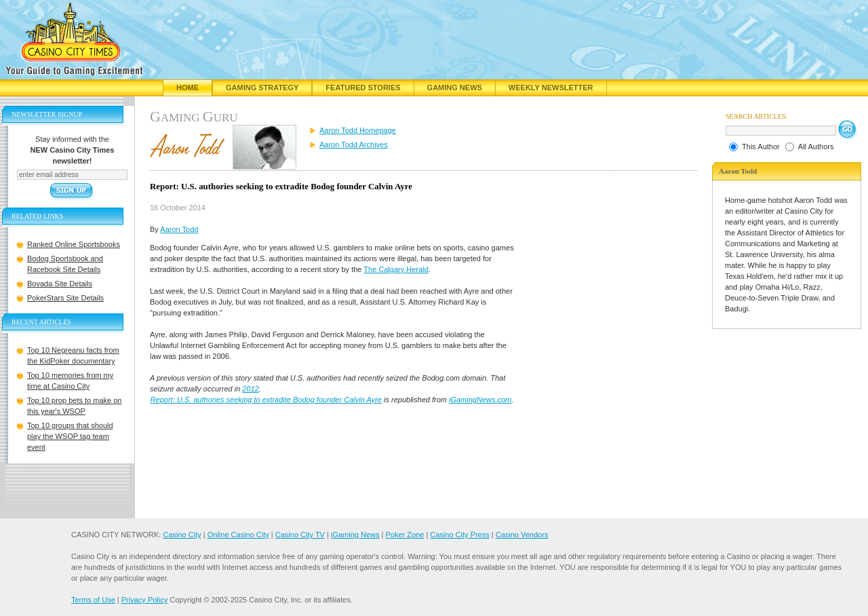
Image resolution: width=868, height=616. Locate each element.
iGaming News (355, 535)
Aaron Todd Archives (354, 145)
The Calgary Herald (396, 269)
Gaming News (455, 88)
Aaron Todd (179, 229)
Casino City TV (300, 535)
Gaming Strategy (262, 88)
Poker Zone (405, 535)
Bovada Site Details (60, 284)
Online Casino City (238, 535)
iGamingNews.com (480, 400)
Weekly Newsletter (551, 88)
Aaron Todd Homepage (358, 130)
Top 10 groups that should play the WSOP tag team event (70, 436)
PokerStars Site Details (65, 298)
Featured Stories (363, 88)
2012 (250, 389)
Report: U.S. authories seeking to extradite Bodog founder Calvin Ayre (266, 400)
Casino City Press (459, 535)
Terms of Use (93, 600)
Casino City (182, 535)
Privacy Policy (144, 600)
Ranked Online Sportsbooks (74, 244)
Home (188, 88)
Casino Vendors (522, 535)
